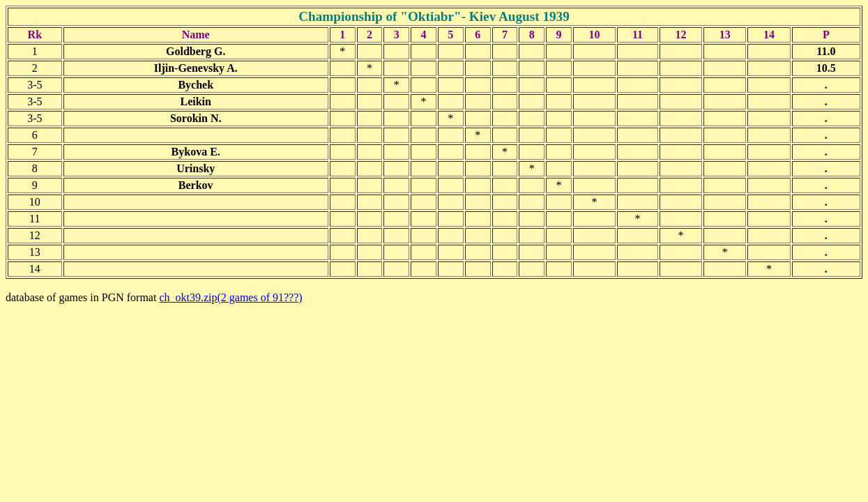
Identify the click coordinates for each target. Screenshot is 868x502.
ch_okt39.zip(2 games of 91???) (230, 297)
